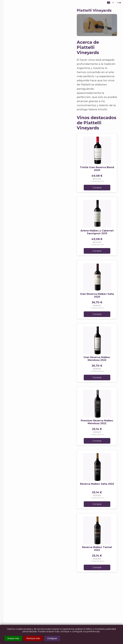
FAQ (11, 84)
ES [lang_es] (100, 4)
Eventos (13, 51)
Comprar (97, 188)
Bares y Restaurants (17, 63)
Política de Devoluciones (16, 105)
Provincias (14, 36)
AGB (11, 94)
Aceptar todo (13, 638)
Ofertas (11, 57)
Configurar (52, 638)
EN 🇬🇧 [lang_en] (117, 4)
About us (14, 80)
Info (10, 74)
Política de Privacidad (20, 99)
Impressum (15, 89)
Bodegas (13, 44)
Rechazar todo (33, 638)
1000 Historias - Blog (18, 68)
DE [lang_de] (108, 4)
